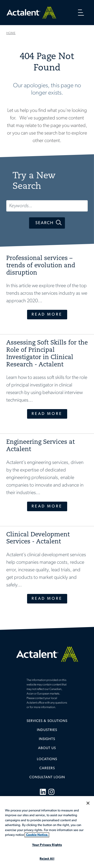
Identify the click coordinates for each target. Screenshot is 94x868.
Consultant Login (47, 777)
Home (31, 12)
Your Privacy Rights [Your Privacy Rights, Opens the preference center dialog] (47, 845)
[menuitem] (47, 723)
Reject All (47, 859)
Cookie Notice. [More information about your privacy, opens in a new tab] (37, 835)
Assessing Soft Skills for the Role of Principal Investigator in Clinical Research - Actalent (47, 354)
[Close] (88, 803)
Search (44, 223)
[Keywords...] (47, 206)
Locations (47, 759)
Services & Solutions (47, 721)
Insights (47, 739)
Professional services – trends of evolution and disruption (41, 266)
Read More (47, 315)
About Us (47, 748)
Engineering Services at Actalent (40, 446)
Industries (47, 730)
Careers (47, 768)
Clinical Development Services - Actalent (38, 538)
